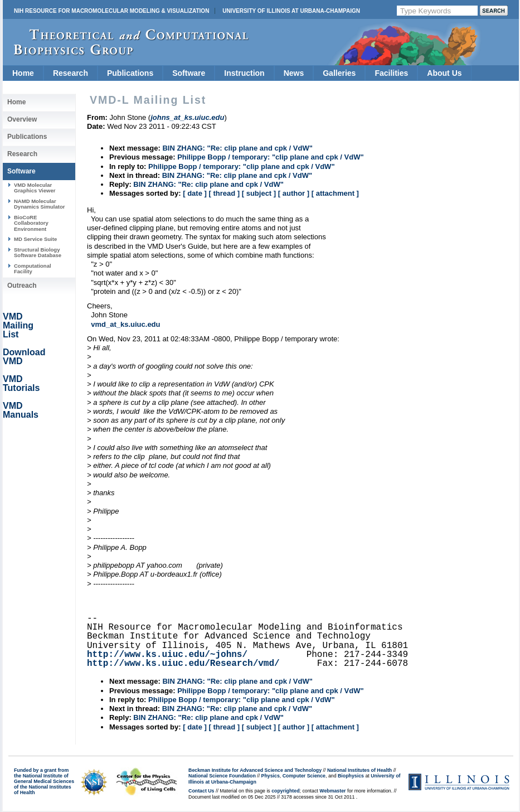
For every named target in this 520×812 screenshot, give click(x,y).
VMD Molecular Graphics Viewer (35, 188)
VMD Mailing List (18, 325)
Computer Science (304, 776)
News (294, 73)
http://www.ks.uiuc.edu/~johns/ (167, 655)
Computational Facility (33, 269)
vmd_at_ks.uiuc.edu (125, 324)
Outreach (22, 286)
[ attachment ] (335, 193)
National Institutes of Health (359, 770)
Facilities (391, 73)
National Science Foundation (222, 776)
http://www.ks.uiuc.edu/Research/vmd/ (183, 664)
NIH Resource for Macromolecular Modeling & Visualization (111, 11)
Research (71, 73)
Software (189, 73)
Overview (22, 119)
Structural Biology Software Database (38, 252)
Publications (130, 73)
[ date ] (195, 193)
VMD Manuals (21, 410)
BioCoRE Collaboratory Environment (31, 223)
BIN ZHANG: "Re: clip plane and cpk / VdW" (237, 148)
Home (23, 73)
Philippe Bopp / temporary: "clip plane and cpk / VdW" (270, 157)
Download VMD (24, 357)
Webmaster (332, 791)
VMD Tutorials (21, 383)
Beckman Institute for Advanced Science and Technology (255, 770)
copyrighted (285, 791)
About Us (444, 73)
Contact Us (201, 791)
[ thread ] (224, 193)
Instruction (244, 73)
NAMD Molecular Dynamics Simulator (40, 204)
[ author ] (294, 193)
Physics (271, 776)
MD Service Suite (35, 239)
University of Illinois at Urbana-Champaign (291, 11)
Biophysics (351, 776)
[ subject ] (259, 193)
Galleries (339, 73)
